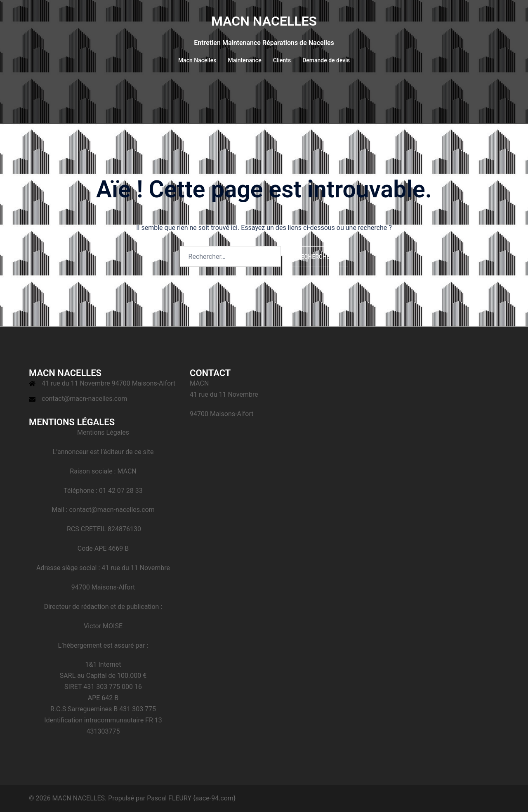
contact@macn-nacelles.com (84, 399)
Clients (282, 60)
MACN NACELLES (264, 21)
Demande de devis (326, 60)
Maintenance (244, 60)
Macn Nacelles (197, 60)
